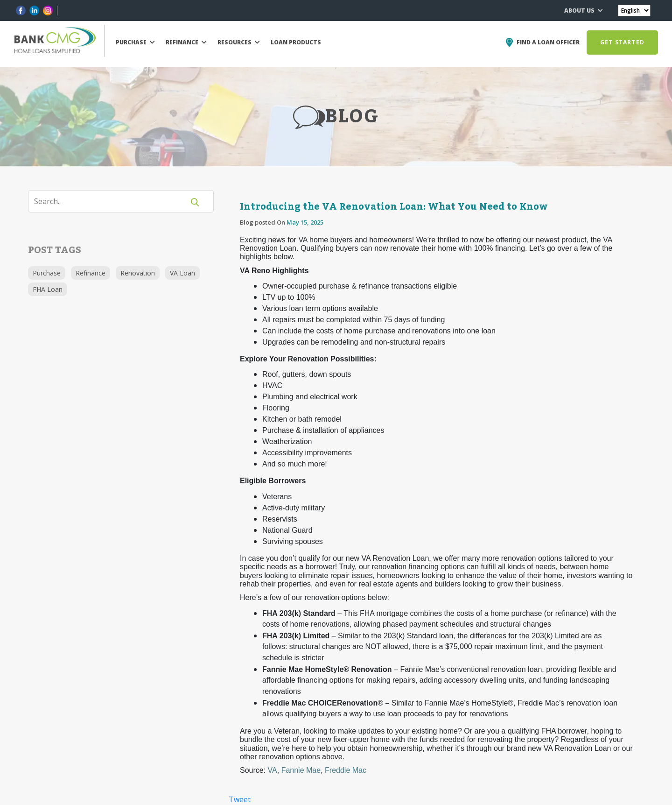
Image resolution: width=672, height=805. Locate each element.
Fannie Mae (301, 770)
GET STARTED (622, 42)
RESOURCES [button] (239, 42)
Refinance (91, 273)
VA (273, 770)
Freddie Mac (346, 770)
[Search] (112, 201)
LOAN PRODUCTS (296, 42)
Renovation (138, 273)
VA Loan (182, 273)
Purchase (47, 273)
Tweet (240, 799)
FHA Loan (48, 289)
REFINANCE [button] (186, 42)
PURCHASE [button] (135, 42)
